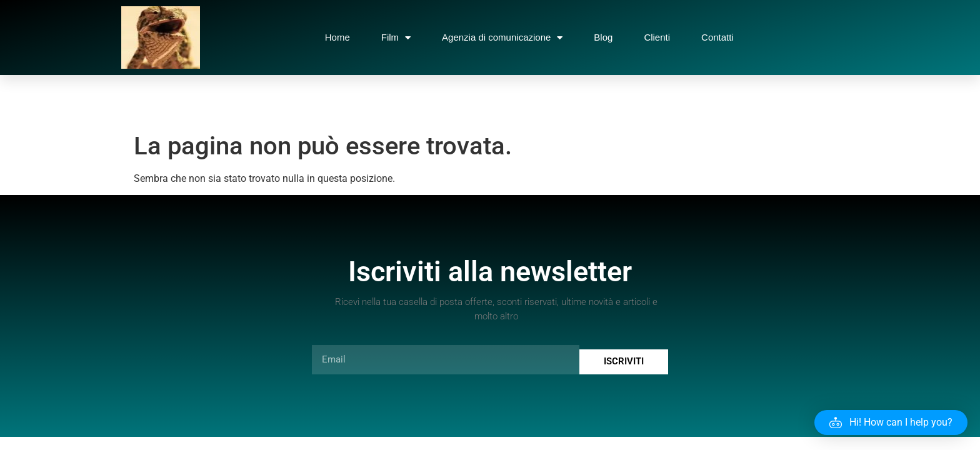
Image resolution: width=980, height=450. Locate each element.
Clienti (657, 37)
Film (396, 38)
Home (337, 37)
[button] (891, 422)
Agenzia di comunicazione (502, 38)
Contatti (717, 37)
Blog (603, 37)
